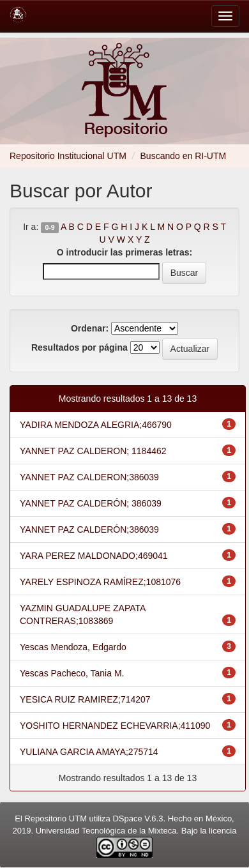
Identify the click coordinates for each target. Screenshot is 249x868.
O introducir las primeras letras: (124, 252)
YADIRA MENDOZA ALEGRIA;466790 (96, 425)
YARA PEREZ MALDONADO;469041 (94, 556)
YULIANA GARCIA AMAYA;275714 (89, 752)
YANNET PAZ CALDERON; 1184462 (93, 451)
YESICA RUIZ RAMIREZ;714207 (85, 699)
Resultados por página (79, 347)
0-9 (49, 227)
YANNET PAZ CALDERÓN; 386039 (91, 503)
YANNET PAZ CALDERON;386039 (89, 477)
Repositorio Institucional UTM (68, 156)
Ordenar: (90, 328)
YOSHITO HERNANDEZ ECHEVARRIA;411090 (115, 726)
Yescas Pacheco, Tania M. (72, 673)
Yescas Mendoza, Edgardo (73, 647)
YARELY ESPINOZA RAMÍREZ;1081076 (100, 582)
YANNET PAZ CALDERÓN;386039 (89, 529)
